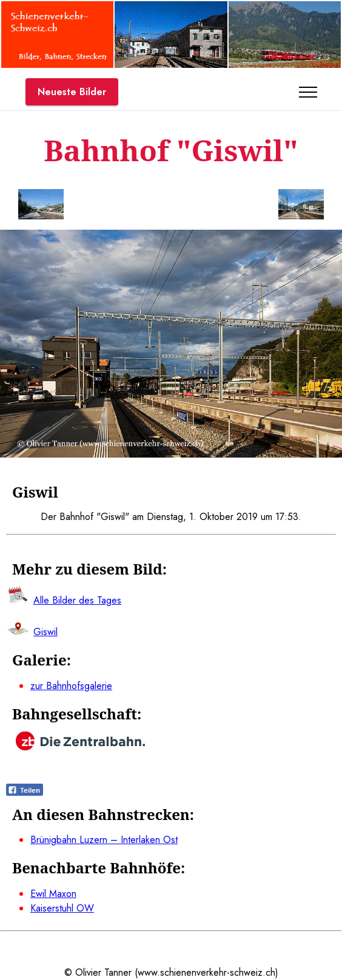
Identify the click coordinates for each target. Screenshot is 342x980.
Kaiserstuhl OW (62, 908)
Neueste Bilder (72, 92)
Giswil (45, 632)
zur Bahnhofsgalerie (71, 686)
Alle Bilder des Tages (77, 600)
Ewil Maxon (53, 894)
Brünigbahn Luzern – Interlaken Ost (104, 840)
